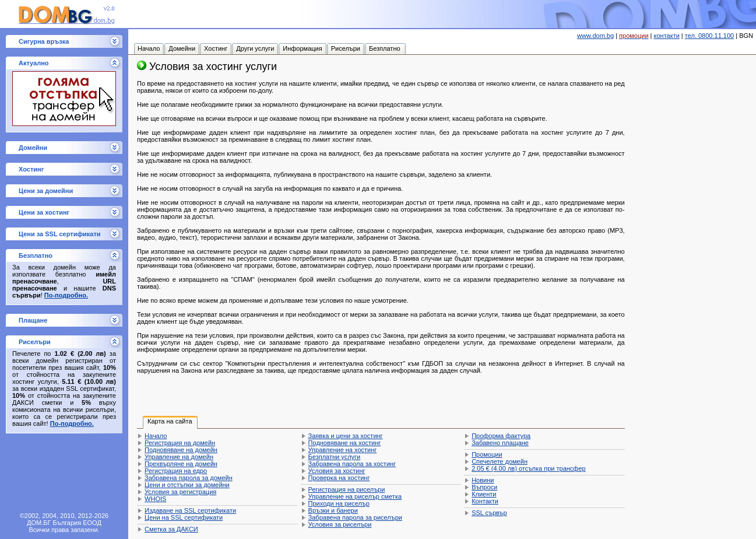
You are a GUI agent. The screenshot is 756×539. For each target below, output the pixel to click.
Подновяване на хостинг (345, 443)
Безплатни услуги (335, 457)
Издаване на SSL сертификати (190, 510)
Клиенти (484, 494)
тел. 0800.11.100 (709, 36)
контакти (667, 36)
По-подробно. (66, 295)
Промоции (487, 454)
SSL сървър (489, 513)
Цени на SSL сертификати (184, 517)
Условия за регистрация (180, 492)
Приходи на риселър (339, 503)
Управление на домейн (179, 457)
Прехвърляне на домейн (181, 464)
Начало (156, 436)
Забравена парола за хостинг (352, 464)
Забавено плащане (500, 443)
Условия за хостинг (337, 471)
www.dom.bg (595, 36)
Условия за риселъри (340, 524)
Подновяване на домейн (181, 450)
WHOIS (155, 499)
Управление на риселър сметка (355, 496)
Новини (483, 480)
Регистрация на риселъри (347, 489)
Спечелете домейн (500, 461)
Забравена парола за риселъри (355, 517)
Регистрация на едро (176, 471)
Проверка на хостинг (339, 478)
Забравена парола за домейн (189, 478)
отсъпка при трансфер (529, 468)
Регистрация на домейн (180, 443)
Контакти (485, 501)
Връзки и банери (333, 510)
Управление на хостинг (343, 450)
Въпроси (484, 487)
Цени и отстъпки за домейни (187, 485)
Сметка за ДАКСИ (171, 529)
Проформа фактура (501, 436)
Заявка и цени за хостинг (346, 436)
